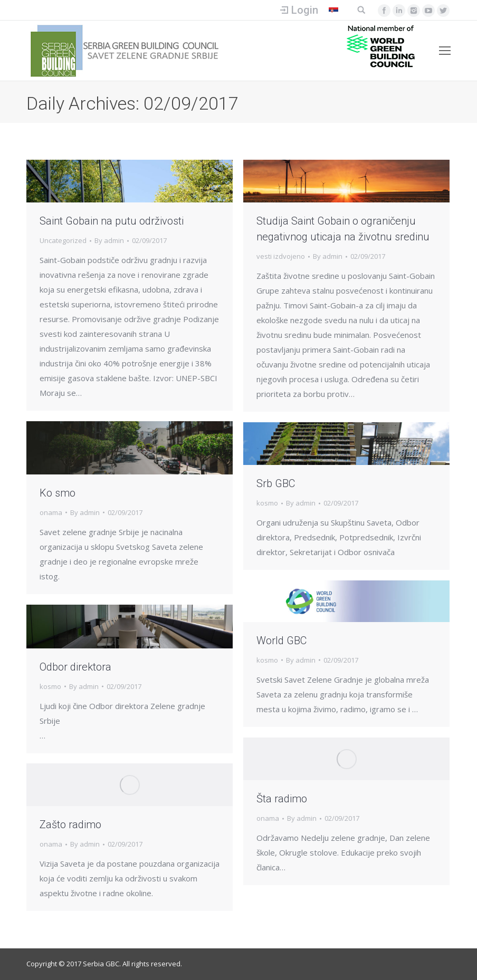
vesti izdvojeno (281, 256)
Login (305, 10)
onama (51, 512)
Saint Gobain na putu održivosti (112, 221)
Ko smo (58, 493)
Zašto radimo (70, 824)
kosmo (267, 503)
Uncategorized (63, 240)
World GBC (282, 641)
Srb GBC (276, 483)
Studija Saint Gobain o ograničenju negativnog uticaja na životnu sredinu (343, 229)
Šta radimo (282, 799)
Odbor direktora (75, 667)
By (109, 240)
